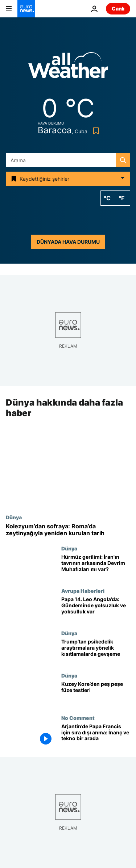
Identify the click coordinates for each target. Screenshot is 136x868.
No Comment (78, 718)
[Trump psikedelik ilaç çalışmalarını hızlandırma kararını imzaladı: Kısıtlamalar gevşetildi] (96, 651)
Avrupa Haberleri (83, 591)
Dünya (14, 517)
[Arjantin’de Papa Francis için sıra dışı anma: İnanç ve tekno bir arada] (96, 736)
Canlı (118, 9)
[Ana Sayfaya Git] (26, 9)
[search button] (123, 160)
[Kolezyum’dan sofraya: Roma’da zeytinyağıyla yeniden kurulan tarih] (68, 530)
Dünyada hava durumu (68, 242)
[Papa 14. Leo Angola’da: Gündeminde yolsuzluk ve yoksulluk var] (96, 609)
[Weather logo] (68, 68)
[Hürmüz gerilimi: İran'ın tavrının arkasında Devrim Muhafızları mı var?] (96, 567)
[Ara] (68, 160)
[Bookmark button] (94, 131)
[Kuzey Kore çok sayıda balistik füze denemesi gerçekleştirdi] (96, 694)
